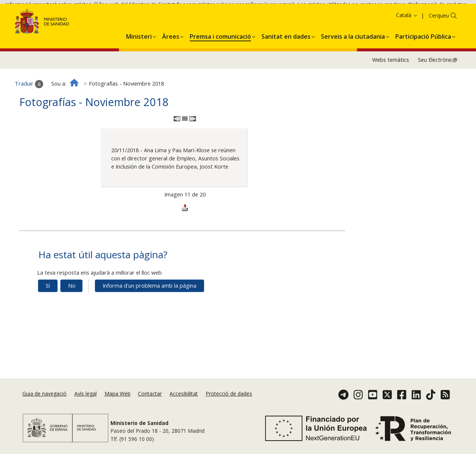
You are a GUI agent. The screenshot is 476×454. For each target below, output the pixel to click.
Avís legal (86, 394)
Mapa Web (118, 394)
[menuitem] (139, 60)
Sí (48, 310)
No (72, 310)
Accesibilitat (184, 394)
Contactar (150, 394)
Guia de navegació (44, 394)
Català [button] (407, 40)
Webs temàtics (391, 84)
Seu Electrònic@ (438, 84)
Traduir (29, 108)
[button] (139, 60)
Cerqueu (439, 40)
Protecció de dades (229, 394)
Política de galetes (370, 17)
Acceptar (410, 17)
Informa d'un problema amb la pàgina (149, 310)
